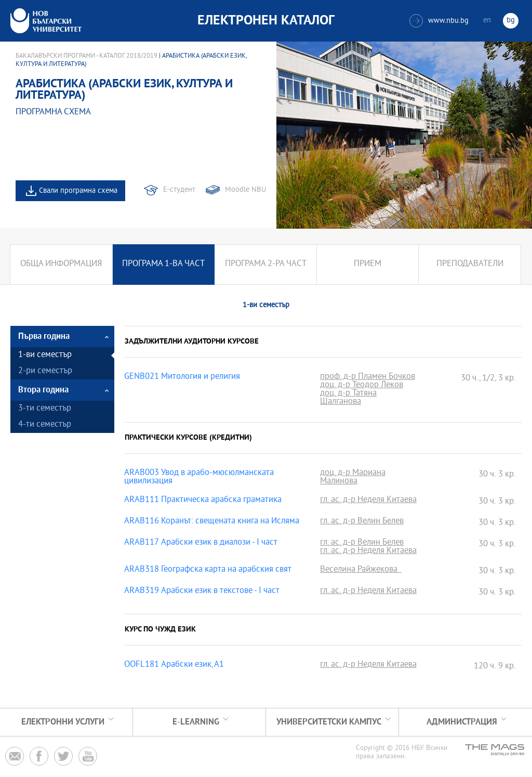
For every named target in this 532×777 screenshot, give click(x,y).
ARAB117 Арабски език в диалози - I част (201, 543)
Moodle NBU (245, 190)
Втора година (43, 390)
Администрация (462, 722)
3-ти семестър (45, 409)
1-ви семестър (45, 355)
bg (511, 21)
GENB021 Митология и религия (182, 377)
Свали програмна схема (78, 191)
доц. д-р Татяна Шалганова (348, 398)
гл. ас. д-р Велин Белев (362, 522)
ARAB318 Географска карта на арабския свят (208, 570)
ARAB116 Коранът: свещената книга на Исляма (212, 522)
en (487, 21)
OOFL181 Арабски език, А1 (174, 665)
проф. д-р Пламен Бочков (368, 377)
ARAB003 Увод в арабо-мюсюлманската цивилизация (199, 478)
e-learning (196, 722)
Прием (368, 264)
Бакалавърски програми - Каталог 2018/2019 (87, 56)
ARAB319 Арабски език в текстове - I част (202, 591)
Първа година (44, 337)
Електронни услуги (63, 722)
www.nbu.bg (439, 21)
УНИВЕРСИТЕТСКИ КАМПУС (329, 722)
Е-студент (179, 190)
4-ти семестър (45, 425)
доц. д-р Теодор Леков (362, 386)
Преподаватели (470, 264)
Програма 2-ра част (266, 264)
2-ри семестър (45, 371)
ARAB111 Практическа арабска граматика (203, 501)
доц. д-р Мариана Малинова (353, 478)
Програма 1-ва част (163, 264)
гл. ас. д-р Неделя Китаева (368, 501)
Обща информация (61, 264)
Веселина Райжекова (361, 570)
